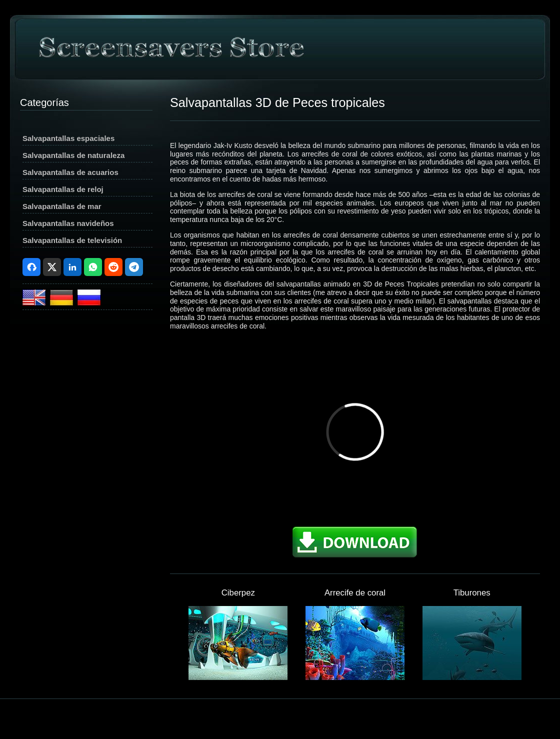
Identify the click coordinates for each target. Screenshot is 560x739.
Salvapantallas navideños (68, 223)
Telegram (134, 267)
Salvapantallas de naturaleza (73, 155)
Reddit (113, 267)
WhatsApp (93, 267)
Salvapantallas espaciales (68, 138)
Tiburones (472, 593)
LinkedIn (72, 267)
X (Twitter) (52, 267)
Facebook (31, 267)
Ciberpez (238, 593)
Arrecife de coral (355, 593)
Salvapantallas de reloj (63, 189)
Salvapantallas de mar (62, 206)
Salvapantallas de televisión (72, 240)
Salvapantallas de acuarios (70, 172)
